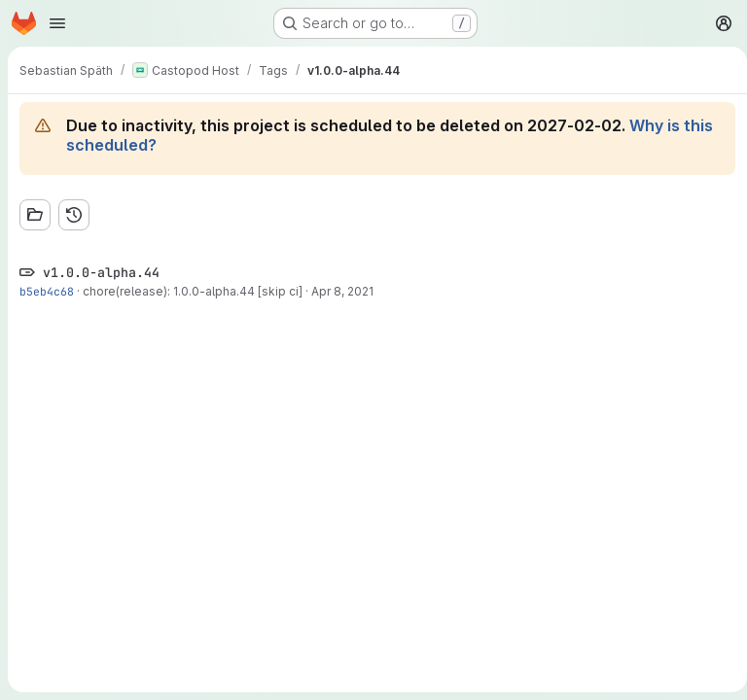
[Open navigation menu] (57, 23)
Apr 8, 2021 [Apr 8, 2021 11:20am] (342, 291)
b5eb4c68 (47, 291)
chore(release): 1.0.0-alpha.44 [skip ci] (193, 291)
